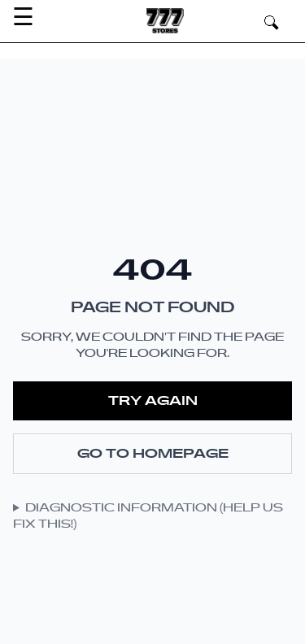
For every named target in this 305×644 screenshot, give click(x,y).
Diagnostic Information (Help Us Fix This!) (148, 516)
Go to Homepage (153, 454)
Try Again (153, 401)
